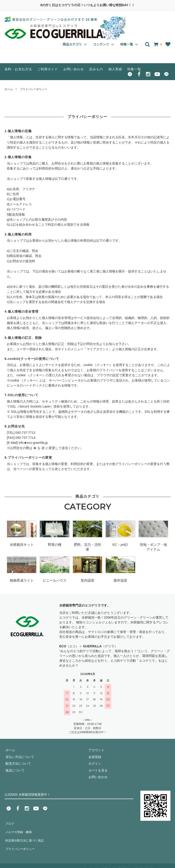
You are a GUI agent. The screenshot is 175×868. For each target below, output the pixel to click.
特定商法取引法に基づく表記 (25, 837)
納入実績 (115, 69)
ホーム (9, 89)
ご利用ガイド (48, 69)
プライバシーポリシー (21, 843)
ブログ (9, 823)
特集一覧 (134, 69)
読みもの (96, 69)
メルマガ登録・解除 (19, 830)
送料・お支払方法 (18, 69)
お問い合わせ (74, 69)
